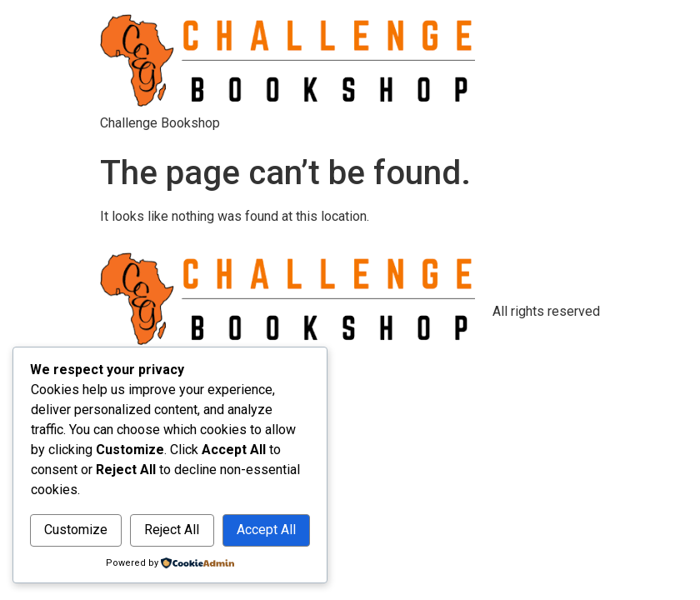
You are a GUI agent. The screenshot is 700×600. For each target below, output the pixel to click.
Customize (76, 530)
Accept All (266, 530)
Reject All (172, 530)
